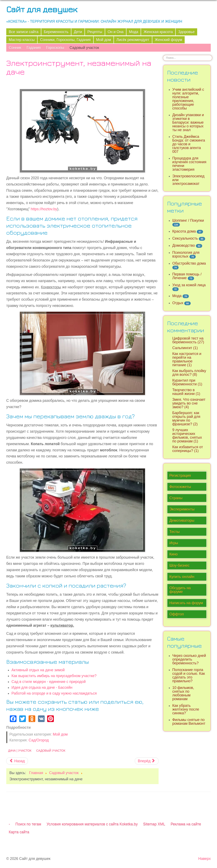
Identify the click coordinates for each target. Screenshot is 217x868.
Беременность (56, 32)
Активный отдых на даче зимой (38, 670)
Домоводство (184, 245)
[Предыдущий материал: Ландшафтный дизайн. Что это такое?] (17, 761)
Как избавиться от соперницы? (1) (188, 449)
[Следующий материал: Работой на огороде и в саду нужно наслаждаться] (147, 761)
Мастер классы (22, 40)
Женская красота (158, 32)
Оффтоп (177, 614)
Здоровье (186, 32)
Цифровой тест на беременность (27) (188, 340)
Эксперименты (182, 509)
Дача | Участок (20, 751)
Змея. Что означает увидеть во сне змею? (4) (189, 403)
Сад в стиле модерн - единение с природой (49, 682)
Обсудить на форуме (180, 590)
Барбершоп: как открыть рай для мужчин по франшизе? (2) (186, 418)
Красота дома (184, 231)
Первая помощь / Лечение (187, 276)
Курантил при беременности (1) (187, 382)
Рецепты (95, 32)
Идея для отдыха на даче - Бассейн (42, 687)
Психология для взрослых (186, 254)
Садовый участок (84, 48)
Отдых (178, 303)
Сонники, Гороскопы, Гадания (65, 40)
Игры (174, 543)
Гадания (33, 48)
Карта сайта (19, 832)
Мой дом (104, 40)
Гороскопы (55, 48)
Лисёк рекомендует (133, 40)
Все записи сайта (24, 32)
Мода (134, 32)
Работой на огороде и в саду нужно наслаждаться (54, 693)
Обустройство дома (189, 263)
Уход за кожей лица (189, 285)
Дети (78, 32)
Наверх (204, 859)
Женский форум (168, 40)
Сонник (15, 48)
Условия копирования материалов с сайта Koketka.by (92, 824)
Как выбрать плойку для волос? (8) (189, 373)
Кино (174, 554)
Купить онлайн (182, 577)
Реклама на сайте (186, 824)
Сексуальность (185, 238)
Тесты (175, 532)
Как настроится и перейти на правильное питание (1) (187, 359)
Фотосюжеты (180, 487)
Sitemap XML (154, 824)
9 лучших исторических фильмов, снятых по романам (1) (187, 436)
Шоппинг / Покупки (188, 220)
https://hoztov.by (44, 209)
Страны (176, 498)
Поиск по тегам (28, 824)
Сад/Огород (39, 740)
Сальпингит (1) (185, 348)
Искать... (163, 55)
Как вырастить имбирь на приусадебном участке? (54, 676)
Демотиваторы (182, 521)
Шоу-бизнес (180, 565)
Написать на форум (186, 603)
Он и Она (116, 32)
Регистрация (180, 476)
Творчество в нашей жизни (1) (186, 392)
